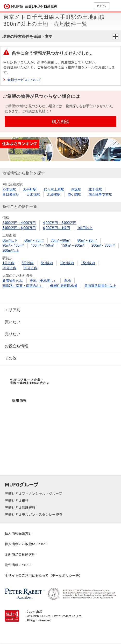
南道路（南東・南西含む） (23, 286)
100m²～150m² (43, 245)
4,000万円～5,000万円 (60, 223)
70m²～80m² (60, 240)
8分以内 (47, 263)
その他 (11, 358)
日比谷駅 (33, 194)
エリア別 (13, 310)
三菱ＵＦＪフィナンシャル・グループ (34, 493)
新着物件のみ (13, 281)
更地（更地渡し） (43, 281)
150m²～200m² (73, 245)
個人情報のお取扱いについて (27, 544)
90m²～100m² (13, 245)
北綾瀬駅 (54, 194)
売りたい (13, 334)
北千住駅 (95, 189)
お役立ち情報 (16, 346)
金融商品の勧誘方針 (20, 554)
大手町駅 (30, 189)
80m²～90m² (87, 240)
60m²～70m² (34, 240)
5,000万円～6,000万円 (19, 228)
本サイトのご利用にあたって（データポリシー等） (44, 575)
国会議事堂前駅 (100, 194)
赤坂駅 (76, 189)
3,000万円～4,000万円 (19, 223)
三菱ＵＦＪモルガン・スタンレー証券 (34, 514)
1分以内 (8, 263)
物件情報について (18, 565)
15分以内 (88, 263)
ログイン (102, 6)
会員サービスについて (24, 80)
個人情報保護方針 (18, 533)
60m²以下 (10, 240)
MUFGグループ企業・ (30, 381)
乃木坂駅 (9, 189)
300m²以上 (11, 250)
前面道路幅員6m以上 (100, 286)
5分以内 (28, 263)
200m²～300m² (103, 245)
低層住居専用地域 (64, 286)
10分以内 (67, 263)
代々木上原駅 (54, 189)
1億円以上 (85, 228)
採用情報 (20, 400)
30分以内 (30, 268)
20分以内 (9, 268)
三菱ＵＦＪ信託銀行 (20, 507)
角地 (67, 281)
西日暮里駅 (11, 194)
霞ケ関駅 (74, 194)
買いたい (13, 322)
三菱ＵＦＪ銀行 (17, 500)
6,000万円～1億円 (57, 228)
